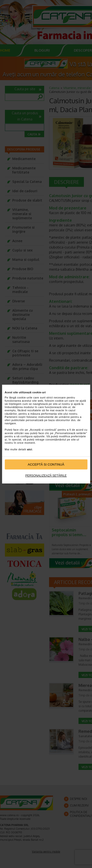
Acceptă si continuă (46, 464)
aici (30, 449)
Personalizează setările (46, 476)
